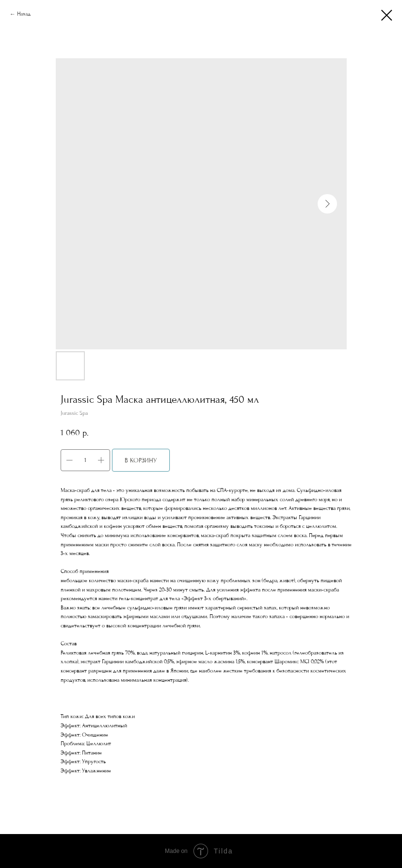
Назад (24, 14)
